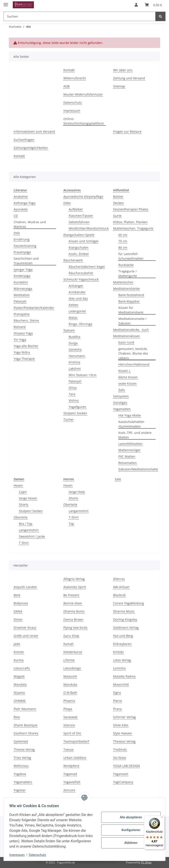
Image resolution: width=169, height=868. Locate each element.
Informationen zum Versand (34, 131)
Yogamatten (122, 409)
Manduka (70, 684)
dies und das (78, 298)
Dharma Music (124, 611)
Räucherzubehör (81, 273)
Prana (117, 709)
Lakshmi (75, 369)
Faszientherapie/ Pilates (131, 209)
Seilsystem (121, 396)
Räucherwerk (73, 260)
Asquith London (25, 587)
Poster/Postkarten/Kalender (34, 308)
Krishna (74, 362)
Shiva (73, 388)
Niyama (19, 693)
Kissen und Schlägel (84, 241)
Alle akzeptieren (129, 817)
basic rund (126, 342)
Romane (20, 327)
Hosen (18, 485)
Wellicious (21, 766)
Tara (72, 394)
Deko (67, 203)
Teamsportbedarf (76, 741)
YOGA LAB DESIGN (127, 766)
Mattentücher (123, 282)
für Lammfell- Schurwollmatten (131, 256)
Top (71, 524)
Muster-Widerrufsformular (83, 94)
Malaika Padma (124, 676)
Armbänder (77, 292)
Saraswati (71, 717)
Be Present (71, 595)
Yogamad (70, 774)
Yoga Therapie (24, 359)
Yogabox (20, 774)
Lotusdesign (72, 668)
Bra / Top (26, 524)
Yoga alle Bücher (26, 346)
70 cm (123, 241)
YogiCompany (123, 782)
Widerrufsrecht (75, 78)
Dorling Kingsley (125, 619)
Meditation (22, 295)
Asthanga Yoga (25, 203)
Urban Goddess (75, 758)
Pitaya (68, 709)
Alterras (119, 579)
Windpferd (71, 766)
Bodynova (21, 603)
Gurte (117, 216)
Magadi (19, 676)
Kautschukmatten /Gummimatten (131, 424)
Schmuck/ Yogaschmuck (81, 279)
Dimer (18, 619)
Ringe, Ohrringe (80, 324)
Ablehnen (129, 843)
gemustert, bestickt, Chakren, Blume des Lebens (133, 353)
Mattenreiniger (130, 450)
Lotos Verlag (122, 660)
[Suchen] (160, 16)
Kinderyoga (22, 276)
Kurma (19, 660)
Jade (17, 644)
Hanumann (77, 356)
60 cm (123, 235)
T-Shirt (74, 517)
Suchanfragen (24, 140)
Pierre (118, 701)
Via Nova (119, 758)
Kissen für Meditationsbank (131, 310)
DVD (17, 233)
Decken (118, 203)
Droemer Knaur (25, 628)
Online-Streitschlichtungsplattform (84, 121)
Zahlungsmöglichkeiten (31, 148)
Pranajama (22, 314)
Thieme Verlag (24, 749)
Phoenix (69, 701)
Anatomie (21, 197)
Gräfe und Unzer (26, 636)
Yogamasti (121, 774)
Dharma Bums (74, 611)
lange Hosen (28, 498)
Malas (73, 318)
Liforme (69, 660)
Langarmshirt (29, 530)
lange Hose (77, 492)
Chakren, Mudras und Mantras (30, 224)
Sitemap (119, 86)
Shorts (24, 505)
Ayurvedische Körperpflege (83, 197)
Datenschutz (39, 855)
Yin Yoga (20, 340)
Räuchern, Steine (26, 320)
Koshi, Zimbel (79, 254)
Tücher (69, 420)
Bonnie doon (73, 603)
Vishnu (74, 400)
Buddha (74, 337)
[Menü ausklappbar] (6, 3)
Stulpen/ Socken (75, 413)
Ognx (117, 693)
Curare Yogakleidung (129, 603)
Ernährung (22, 239)
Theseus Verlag (124, 741)
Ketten (73, 305)
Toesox (68, 749)
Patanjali (20, 301)
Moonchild (121, 684)
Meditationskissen (127, 336)
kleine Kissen (128, 377)
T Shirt (24, 543)
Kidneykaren (122, 644)
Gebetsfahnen (79, 222)
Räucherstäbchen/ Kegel (87, 267)
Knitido (118, 652)
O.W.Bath (70, 693)
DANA (18, 611)
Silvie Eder (121, 725)
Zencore (69, 790)
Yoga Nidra (22, 352)
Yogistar (20, 790)
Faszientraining (25, 246)
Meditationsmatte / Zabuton (132, 321)
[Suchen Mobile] (80, 16)
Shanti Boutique (26, 725)
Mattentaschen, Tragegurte (133, 228)
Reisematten (128, 463)
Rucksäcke (126, 265)
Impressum (18, 855)
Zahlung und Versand (129, 78)
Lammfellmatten (130, 444)
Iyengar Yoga (23, 269)
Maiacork (70, 676)
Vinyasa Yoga (23, 333)
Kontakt (69, 70)
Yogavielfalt (72, 782)
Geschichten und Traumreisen (26, 261)
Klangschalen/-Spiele (79, 235)
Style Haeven (123, 733)
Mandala (20, 684)
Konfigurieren (129, 830)
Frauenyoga (22, 252)
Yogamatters (23, 782)
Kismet (19, 652)
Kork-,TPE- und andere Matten (135, 435)
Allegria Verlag (74, 579)
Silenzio (69, 725)
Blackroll (119, 595)
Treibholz (120, 749)
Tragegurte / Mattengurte (128, 274)
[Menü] (162, 818)
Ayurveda (21, 209)
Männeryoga (23, 289)
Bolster (118, 197)
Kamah (69, 644)
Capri (23, 492)
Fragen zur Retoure (127, 131)
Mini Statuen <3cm (83, 375)
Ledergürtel (77, 311)
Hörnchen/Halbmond (134, 364)
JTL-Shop (146, 862)
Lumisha (119, 668)
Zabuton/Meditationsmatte (138, 469)
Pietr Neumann (25, 709)
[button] (136, 5)
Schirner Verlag (124, 717)
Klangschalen (79, 247)
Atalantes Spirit (75, 587)
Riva (17, 717)
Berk (17, 595)
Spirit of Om (72, 733)
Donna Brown (73, 619)
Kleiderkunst (73, 652)
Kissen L (124, 371)
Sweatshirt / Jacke (32, 536)
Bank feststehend (131, 295)
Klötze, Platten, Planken (130, 222)
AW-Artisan (121, 587)
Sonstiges (120, 403)
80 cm (123, 247)
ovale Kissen (128, 383)
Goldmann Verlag (126, 628)
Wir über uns (123, 70)
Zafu (122, 390)
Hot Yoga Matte (130, 415)
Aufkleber (76, 209)
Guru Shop (71, 636)
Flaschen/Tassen (81, 216)
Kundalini (21, 282)
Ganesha (75, 349)
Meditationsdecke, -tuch (131, 330)
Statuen (69, 330)
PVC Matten (127, 456)
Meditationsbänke (126, 289)
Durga (73, 343)
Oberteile (21, 517)
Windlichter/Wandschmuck (89, 228)
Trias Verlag (22, 758)
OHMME (20, 701)
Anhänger (76, 286)
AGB (66, 86)
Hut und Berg (123, 636)
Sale (118, 479)
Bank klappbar (129, 301)
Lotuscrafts (22, 668)
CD (16, 216)
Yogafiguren (77, 407)
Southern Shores (26, 733)
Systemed (21, 741)
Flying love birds (75, 628)
